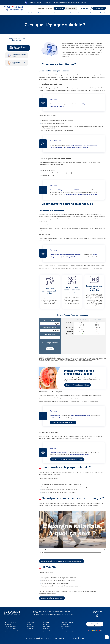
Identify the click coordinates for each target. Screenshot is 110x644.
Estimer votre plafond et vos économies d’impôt (67, 459)
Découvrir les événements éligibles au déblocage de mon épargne (62, 561)
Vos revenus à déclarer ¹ (50, 328)
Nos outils (92, 13)
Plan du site (46, 632)
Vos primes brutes (50, 321)
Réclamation (46, 628)
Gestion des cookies (66, 626)
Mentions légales (47, 630)
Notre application (31, 626)
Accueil (9, 13)
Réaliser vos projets (43, 13)
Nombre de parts (50, 335)
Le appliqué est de (49, 342)
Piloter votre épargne (59, 13)
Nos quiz (29, 624)
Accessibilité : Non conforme (68, 632)
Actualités (103, 13)
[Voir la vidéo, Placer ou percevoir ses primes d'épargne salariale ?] (46, 549)
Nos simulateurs (31, 623)
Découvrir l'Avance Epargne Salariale (78, 385)
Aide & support (47, 626)
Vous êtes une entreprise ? (95, 624)
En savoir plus (82, 3)
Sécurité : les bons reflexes (68, 630)
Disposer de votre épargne (78, 13)
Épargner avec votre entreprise (24, 13)
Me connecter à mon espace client (52, 598)
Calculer (50, 349)
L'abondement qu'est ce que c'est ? (63, 422)
